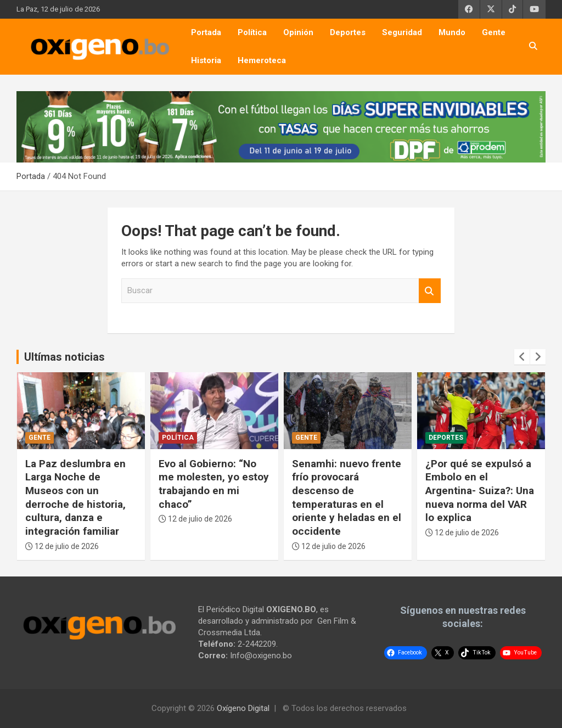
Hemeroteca (262, 60)
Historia (206, 60)
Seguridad (402, 32)
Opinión (298, 32)
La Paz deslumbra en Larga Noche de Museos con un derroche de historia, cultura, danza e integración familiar (75, 497)
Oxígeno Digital (243, 708)
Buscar (430, 291)
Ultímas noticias (64, 357)
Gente (494, 32)
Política (252, 32)
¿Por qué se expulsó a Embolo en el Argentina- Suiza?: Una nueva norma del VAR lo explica (480, 491)
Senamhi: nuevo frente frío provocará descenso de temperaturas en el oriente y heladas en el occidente (347, 497)
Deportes (348, 32)
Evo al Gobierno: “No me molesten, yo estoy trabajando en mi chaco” (214, 484)
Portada (206, 32)
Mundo (452, 32)
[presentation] (522, 357)
